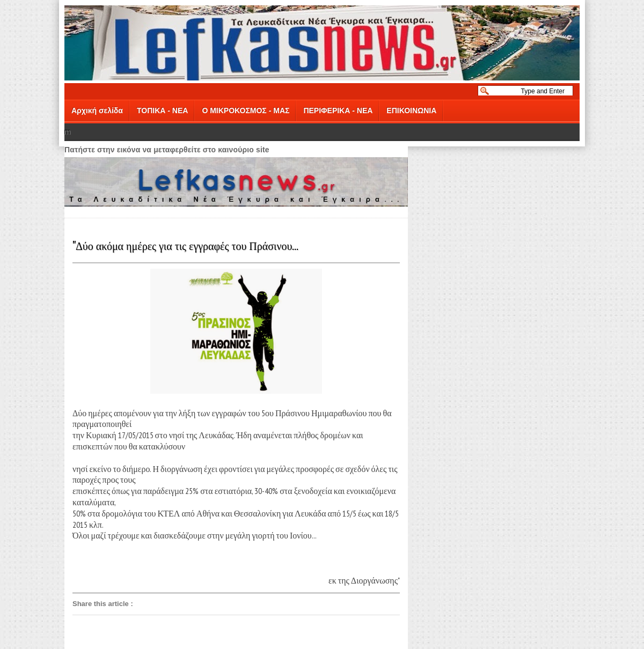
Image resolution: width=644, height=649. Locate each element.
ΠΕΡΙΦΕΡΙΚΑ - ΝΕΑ (338, 110)
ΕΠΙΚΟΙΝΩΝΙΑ (411, 110)
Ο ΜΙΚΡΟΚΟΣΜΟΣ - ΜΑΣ (246, 110)
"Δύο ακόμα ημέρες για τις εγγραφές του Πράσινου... (185, 245)
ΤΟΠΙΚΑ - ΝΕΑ (162, 110)
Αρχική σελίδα (97, 110)
